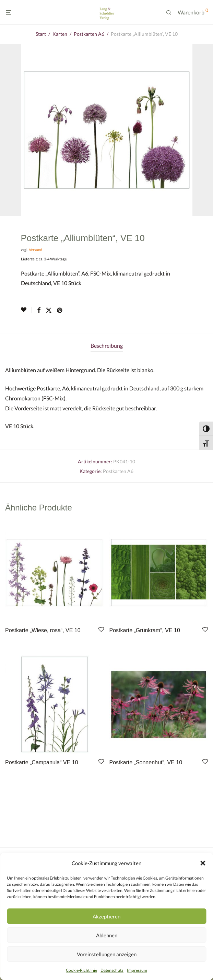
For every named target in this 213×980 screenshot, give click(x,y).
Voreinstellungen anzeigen (107, 954)
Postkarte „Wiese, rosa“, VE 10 (43, 630)
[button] (203, 863)
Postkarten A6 (89, 34)
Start (41, 34)
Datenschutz (112, 970)
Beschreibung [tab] (107, 346)
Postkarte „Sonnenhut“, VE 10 (146, 762)
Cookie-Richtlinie (81, 970)
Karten (60, 34)
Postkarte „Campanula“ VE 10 (42, 762)
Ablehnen (107, 935)
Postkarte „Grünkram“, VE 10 (145, 630)
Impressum (137, 970)
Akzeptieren (107, 916)
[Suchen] (171, 13)
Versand (35, 250)
